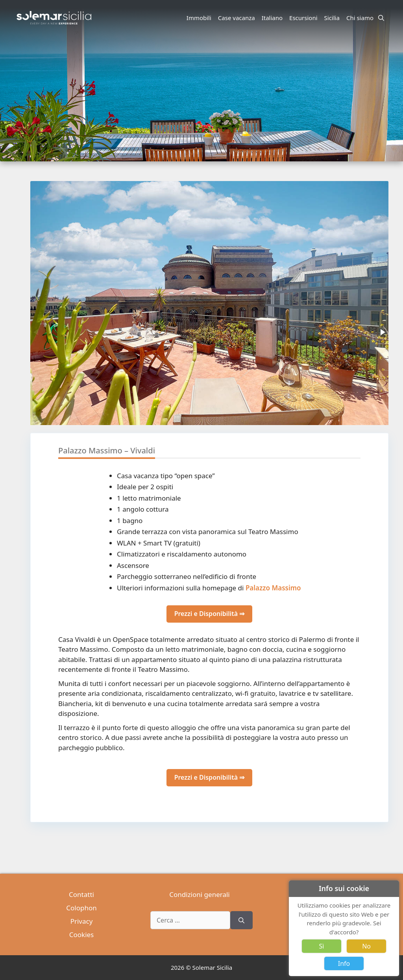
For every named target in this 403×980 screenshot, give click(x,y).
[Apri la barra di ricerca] (381, 18)
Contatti (81, 894)
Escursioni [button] (304, 18)
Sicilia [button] (333, 18)
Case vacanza (237, 18)
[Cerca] (241, 920)
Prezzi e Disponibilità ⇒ (210, 614)
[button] (382, 332)
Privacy (82, 921)
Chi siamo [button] (361, 18)
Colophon (81, 908)
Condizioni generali (199, 894)
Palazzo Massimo (273, 588)
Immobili (199, 18)
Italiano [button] (273, 18)
